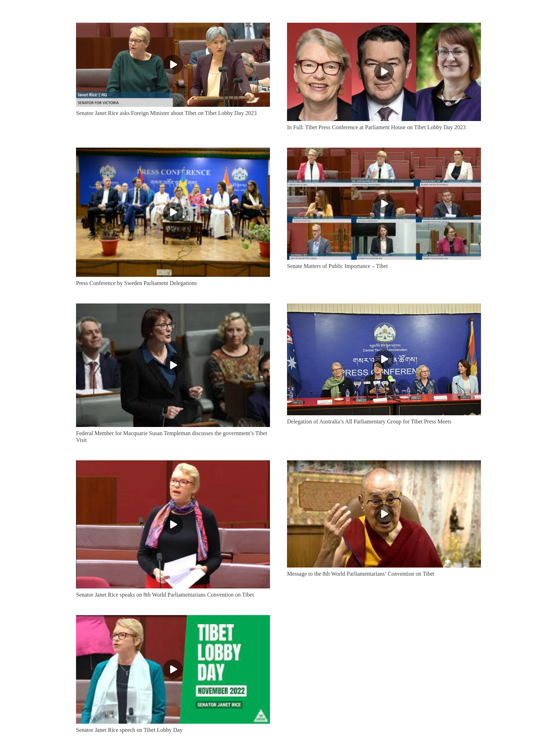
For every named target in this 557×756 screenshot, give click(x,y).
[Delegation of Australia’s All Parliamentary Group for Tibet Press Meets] (384, 359)
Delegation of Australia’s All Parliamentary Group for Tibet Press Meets (369, 421)
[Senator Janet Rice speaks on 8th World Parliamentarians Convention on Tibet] (173, 524)
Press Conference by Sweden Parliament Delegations (136, 283)
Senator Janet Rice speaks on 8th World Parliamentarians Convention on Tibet (165, 595)
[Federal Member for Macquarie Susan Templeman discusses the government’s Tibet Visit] (173, 365)
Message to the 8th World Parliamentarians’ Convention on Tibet (361, 574)
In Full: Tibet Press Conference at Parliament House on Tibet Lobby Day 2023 (376, 127)
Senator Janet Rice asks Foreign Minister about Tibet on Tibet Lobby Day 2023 (166, 113)
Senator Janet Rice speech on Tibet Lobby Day (129, 730)
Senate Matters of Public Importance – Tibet (337, 266)
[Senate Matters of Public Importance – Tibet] (384, 204)
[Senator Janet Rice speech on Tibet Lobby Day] (173, 669)
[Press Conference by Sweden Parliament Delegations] (173, 212)
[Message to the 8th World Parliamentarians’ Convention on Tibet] (384, 514)
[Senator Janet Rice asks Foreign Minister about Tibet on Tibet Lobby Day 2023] (173, 65)
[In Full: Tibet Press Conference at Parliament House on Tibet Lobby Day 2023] (384, 72)
